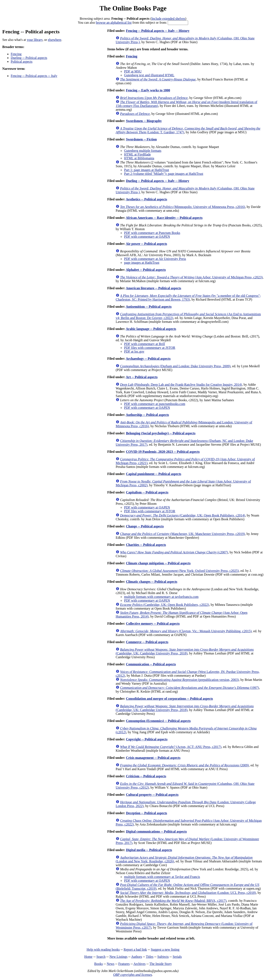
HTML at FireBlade (137, 154)
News (110, 964)
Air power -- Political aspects (146, 244)
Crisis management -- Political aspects (153, 758)
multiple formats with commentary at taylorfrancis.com (161, 597)
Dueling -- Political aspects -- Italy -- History (158, 181)
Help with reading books (103, 949)
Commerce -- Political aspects (147, 642)
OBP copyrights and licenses (133, 975)
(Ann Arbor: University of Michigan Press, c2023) (191, 277)
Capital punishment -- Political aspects (154, 474)
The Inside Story (161, 964)
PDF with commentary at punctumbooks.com (155, 404)
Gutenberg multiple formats (143, 151)
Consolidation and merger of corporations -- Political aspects (169, 699)
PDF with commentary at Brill (145, 344)
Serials (177, 957)
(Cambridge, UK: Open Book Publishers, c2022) (164, 605)
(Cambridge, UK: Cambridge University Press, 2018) (185, 651)
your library (35, 40)
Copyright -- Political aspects (147, 739)
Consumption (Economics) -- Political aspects (158, 721)
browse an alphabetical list (114, 23)
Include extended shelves (168, 19)
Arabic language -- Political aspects (151, 329)
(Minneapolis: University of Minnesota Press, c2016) (183, 207)
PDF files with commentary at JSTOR (150, 348)
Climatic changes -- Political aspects (152, 582)
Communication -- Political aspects (151, 664)
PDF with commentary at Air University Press (155, 259)
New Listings (118, 957)
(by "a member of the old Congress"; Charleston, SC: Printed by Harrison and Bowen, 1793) (188, 298)
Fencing (16, 54)
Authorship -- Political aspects (147, 415)
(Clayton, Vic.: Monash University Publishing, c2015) (186, 631)
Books (99, 964)
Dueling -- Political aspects (29, 58)
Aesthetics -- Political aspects (146, 199)
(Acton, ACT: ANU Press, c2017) (171, 747)
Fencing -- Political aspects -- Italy (34, 76)
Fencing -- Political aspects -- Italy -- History (158, 31)
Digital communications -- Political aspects (156, 831)
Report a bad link (135, 949)
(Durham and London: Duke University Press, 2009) (175, 366)
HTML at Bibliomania (139, 158)
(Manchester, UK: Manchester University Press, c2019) (182, 534)
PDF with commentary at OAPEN (147, 237)
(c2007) (174, 552)
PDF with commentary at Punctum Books (152, 233)
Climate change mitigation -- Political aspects (158, 563)
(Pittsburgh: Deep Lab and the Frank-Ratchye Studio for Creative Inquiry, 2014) (181, 385)
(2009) (184, 765)
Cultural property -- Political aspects (152, 795)
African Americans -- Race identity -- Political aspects (164, 218)
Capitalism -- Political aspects (147, 492)
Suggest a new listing (165, 949)
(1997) (189, 688)
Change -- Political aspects (145, 526)
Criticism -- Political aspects (146, 776)
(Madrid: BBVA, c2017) (173, 901)
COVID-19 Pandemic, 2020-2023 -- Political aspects (163, 452)
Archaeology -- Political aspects (148, 359)
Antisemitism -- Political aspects (149, 307)
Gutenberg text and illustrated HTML (149, 75)
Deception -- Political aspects (147, 813)
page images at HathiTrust (142, 263)
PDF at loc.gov (134, 351)
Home (88, 957)
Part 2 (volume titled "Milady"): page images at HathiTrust (164, 174)
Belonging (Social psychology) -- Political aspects (161, 433)
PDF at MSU (133, 71)
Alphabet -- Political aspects (146, 270)
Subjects (163, 957)
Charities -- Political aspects (146, 545)
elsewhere (55, 40)
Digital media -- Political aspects (149, 850)
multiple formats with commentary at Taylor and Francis (162, 877)
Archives (139, 964)
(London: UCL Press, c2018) (188, 893)
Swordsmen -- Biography (144, 121)
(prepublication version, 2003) (179, 680)
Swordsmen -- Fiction (141, 139)
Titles (150, 957)
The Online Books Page (133, 8)
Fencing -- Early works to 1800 (148, 90)
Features (124, 964)
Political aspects (22, 62)
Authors (137, 957)
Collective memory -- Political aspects (153, 624)
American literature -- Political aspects (153, 288)
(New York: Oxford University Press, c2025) (179, 571)
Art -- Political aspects (142, 377)
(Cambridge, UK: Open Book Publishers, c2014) (183, 515)
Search (101, 957)
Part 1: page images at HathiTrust (147, 170)
